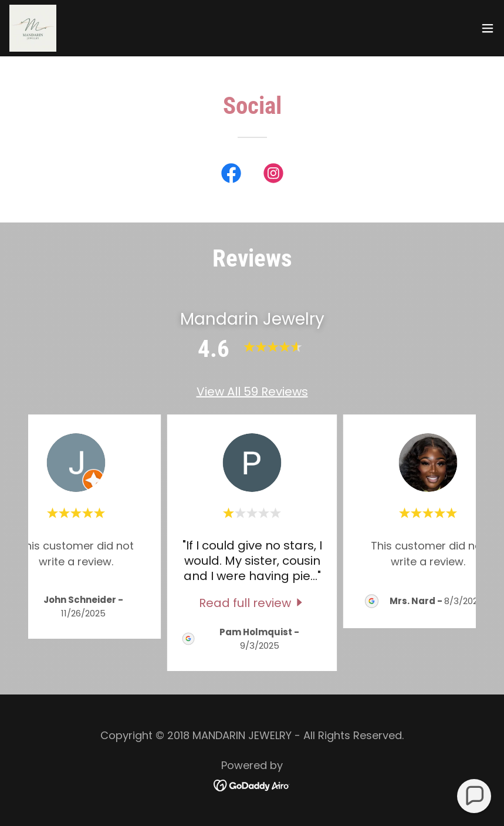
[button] (488, 28)
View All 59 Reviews (252, 392)
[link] (33, 28)
